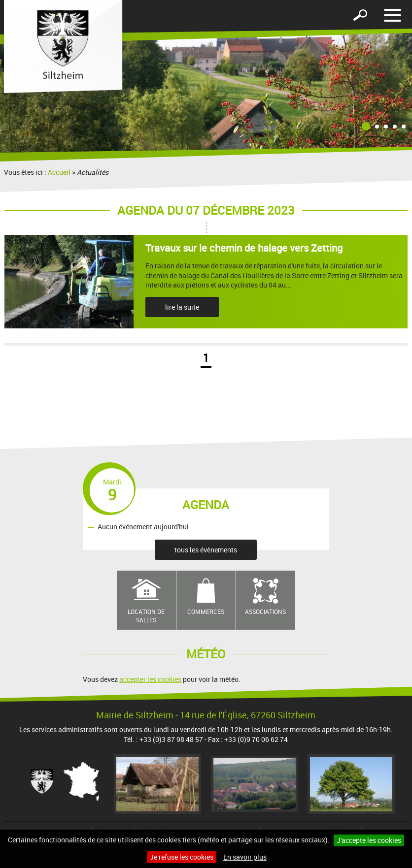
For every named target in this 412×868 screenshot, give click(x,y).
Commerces (206, 611)
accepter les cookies (150, 679)
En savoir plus (245, 857)
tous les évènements (206, 550)
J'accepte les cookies (369, 840)
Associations (265, 611)
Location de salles (146, 616)
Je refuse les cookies (182, 857)
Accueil (59, 172)
